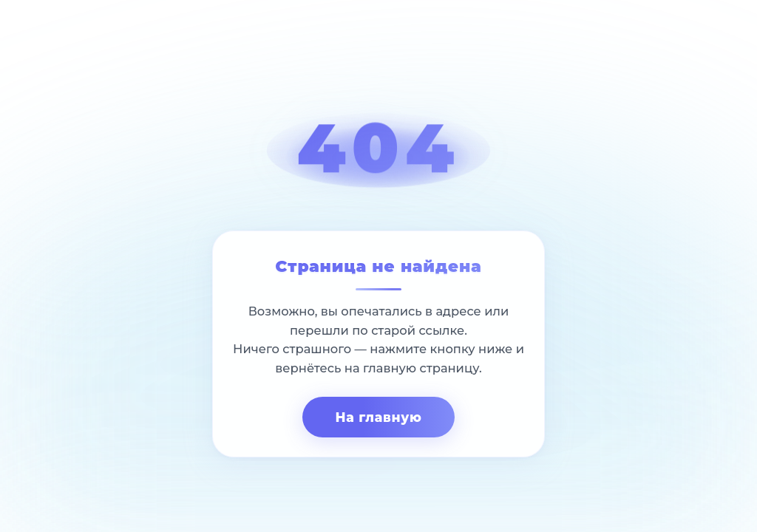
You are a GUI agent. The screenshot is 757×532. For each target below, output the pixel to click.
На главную (378, 417)
